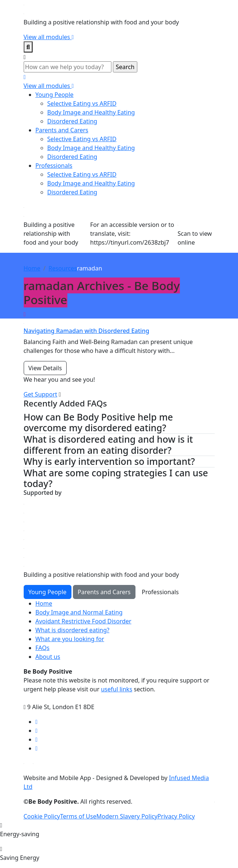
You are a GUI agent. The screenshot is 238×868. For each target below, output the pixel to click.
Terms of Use (78, 816)
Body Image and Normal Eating (79, 612)
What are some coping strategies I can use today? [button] (116, 478)
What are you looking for (70, 639)
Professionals (54, 166)
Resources (63, 268)
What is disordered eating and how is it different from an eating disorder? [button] (108, 445)
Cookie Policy (42, 816)
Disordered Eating (72, 121)
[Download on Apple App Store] (24, 763)
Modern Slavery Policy (127, 816)
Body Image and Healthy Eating (91, 112)
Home (32, 268)
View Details (45, 368)
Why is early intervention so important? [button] (109, 462)
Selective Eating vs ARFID (82, 103)
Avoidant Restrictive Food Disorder (83, 621)
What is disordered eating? (73, 630)
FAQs (43, 648)
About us (48, 657)
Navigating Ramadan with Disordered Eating (87, 331)
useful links (117, 689)
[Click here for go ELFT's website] (214, 801)
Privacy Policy (176, 816)
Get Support (41, 394)
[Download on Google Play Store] (33, 763)
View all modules (49, 37)
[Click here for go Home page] (24, 557)
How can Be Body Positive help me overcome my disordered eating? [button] (98, 423)
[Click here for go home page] (24, 4)
